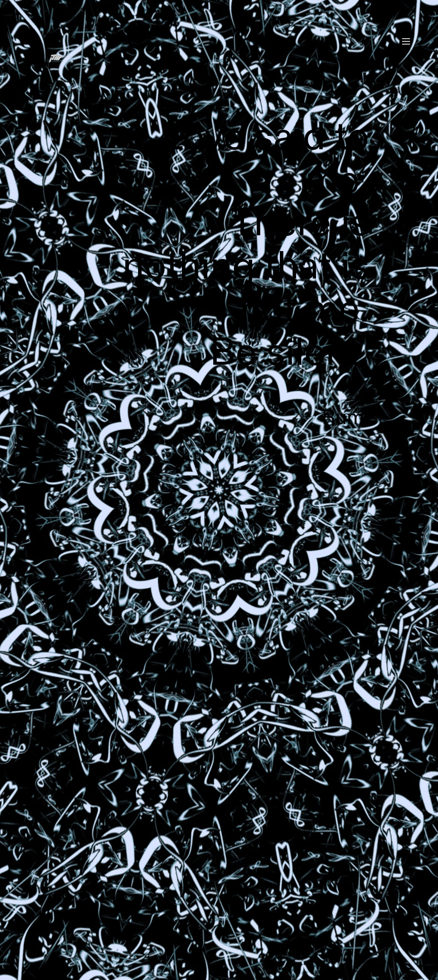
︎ (406, 42)
